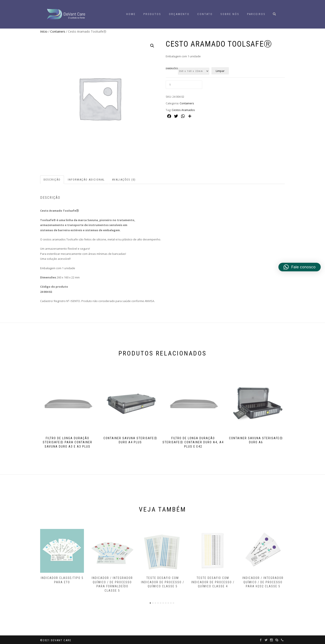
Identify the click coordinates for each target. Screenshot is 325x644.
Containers (58, 31)
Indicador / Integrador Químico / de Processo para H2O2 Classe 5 (263, 581)
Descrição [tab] (52, 180)
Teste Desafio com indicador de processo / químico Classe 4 (213, 581)
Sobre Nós (230, 14)
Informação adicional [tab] (86, 180)
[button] (152, 46)
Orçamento (179, 14)
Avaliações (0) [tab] (124, 180)
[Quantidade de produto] (184, 85)
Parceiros (256, 14)
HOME (131, 14)
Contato (205, 14)
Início (44, 31)
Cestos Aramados (183, 110)
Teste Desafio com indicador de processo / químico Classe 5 (163, 581)
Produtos (152, 14)
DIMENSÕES (172, 69)
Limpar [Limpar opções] (220, 71)
